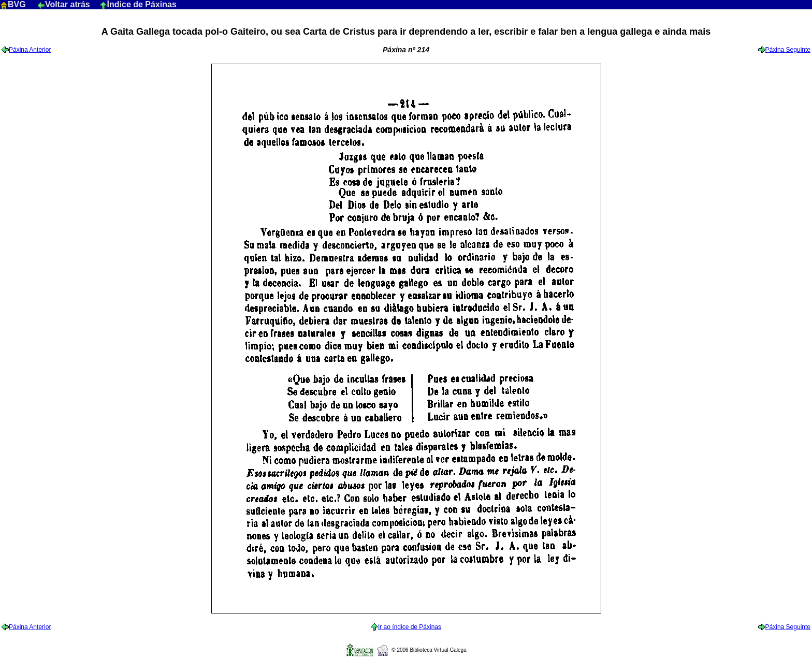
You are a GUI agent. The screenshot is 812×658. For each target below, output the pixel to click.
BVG (14, 4)
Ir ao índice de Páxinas (406, 627)
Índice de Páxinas (138, 4)
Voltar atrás (65, 4)
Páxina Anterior (26, 50)
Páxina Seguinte (784, 50)
